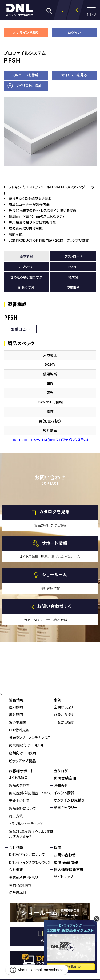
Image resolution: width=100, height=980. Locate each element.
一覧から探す (64, 722)
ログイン (74, 32)
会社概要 (16, 870)
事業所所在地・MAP (24, 877)
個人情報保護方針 (69, 869)
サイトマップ (64, 877)
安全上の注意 (19, 801)
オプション (26, 267)
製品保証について (23, 808)
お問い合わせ (65, 855)
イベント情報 (64, 793)
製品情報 (16, 700)
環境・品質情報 (20, 885)
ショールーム (55, 574)
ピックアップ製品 (22, 761)
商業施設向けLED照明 (26, 745)
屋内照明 (16, 707)
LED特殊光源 (19, 730)
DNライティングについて (27, 854)
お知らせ (61, 785)
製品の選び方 (19, 785)
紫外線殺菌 (18, 722)
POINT (73, 267)
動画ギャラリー (66, 807)
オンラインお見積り (69, 800)
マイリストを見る (74, 75)
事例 (58, 700)
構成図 (73, 277)
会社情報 (16, 847)
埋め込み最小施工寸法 (26, 277)
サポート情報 (55, 543)
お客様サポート (21, 771)
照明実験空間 (65, 778)
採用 (58, 847)
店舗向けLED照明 (23, 753)
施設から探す (64, 715)
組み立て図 (26, 287)
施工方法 (16, 816)
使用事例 (73, 287)
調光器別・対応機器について (30, 793)
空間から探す (64, 707)
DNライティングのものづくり (30, 862)
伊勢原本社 (18, 892)
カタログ (61, 771)
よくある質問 (19, 778)
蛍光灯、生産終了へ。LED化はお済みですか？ (31, 834)
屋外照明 (16, 715)
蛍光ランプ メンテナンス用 (30, 738)
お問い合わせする (54, 606)
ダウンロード (73, 256)
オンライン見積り (26, 32)
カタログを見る (55, 511)
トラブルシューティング (26, 824)
